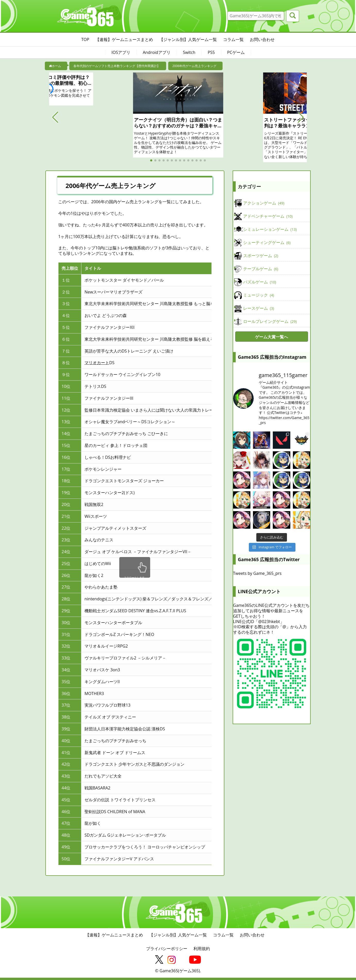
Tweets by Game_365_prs (257, 573)
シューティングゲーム (267, 243)
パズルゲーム (260, 282)
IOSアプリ (121, 52)
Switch (189, 52)
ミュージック (259, 295)
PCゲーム (236, 52)
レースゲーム (259, 308)
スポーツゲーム (261, 256)
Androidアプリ (157, 52)
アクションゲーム (264, 203)
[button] (55, 117)
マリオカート (97, 363)
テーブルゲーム (261, 269)
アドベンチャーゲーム (268, 216)
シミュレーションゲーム (270, 230)
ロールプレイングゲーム (270, 322)
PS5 (211, 52)
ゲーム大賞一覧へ (272, 337)
